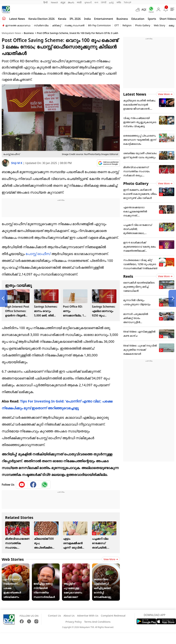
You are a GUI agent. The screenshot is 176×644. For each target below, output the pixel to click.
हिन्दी (46, 2)
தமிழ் (111, 2)
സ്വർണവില (41, 25)
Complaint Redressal (113, 615)
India (87, 19)
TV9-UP (127, 2)
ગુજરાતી (88, 2)
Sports (152, 19)
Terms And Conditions (97, 622)
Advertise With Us (88, 615)
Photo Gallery (143, 25)
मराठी (79, 2)
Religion (127, 25)
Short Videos (168, 19)
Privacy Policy (74, 622)
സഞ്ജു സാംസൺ (75, 25)
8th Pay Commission (99, 25)
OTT (117, 25)
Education (138, 19)
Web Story (159, 25)
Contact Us (54, 615)
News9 (54, 2)
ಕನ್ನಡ (63, 2)
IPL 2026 (75, 19)
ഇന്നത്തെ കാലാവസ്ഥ (18, 25)
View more (111, 559)
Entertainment (104, 19)
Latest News (135, 94)
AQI (144, 10)
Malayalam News (11, 33)
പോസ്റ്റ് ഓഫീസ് (38, 254)
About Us (69, 615)
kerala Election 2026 (42, 19)
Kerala (62, 19)
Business (122, 19)
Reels (128, 276)
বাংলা (96, 2)
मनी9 (119, 2)
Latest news (17, 19)
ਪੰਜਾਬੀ (104, 2)
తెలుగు (71, 2)
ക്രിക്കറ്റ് (57, 25)
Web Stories (13, 559)
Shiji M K (17, 163)
